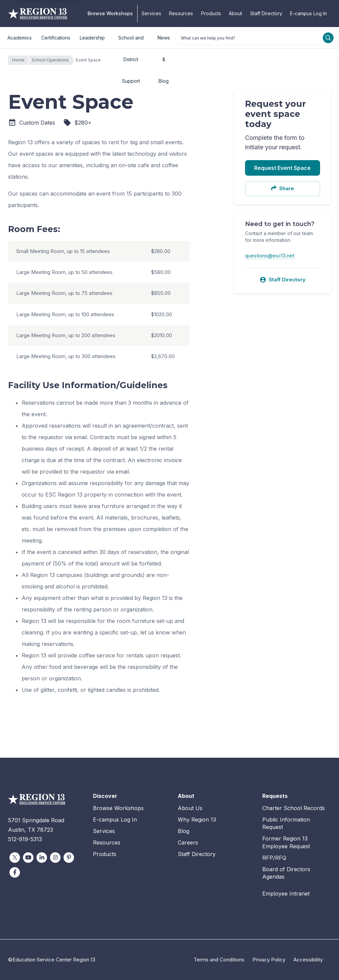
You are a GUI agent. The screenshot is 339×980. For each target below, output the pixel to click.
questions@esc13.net (270, 256)
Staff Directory (266, 13)
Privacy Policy (269, 960)
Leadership (92, 38)
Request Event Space (282, 168)
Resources (181, 13)
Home (20, 60)
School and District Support (131, 42)
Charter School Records (294, 808)
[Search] (328, 38)
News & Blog (164, 42)
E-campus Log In (308, 13)
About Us (190, 808)
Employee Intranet (286, 894)
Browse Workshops (110, 13)
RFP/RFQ (274, 858)
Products (211, 13)
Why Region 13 (197, 820)
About (235, 13)
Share (283, 188)
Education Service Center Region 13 (38, 14)
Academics (20, 38)
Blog (184, 831)
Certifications (56, 38)
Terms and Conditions (219, 960)
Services (151, 13)
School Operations (52, 60)
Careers (188, 843)
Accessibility (308, 960)
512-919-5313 (25, 839)
